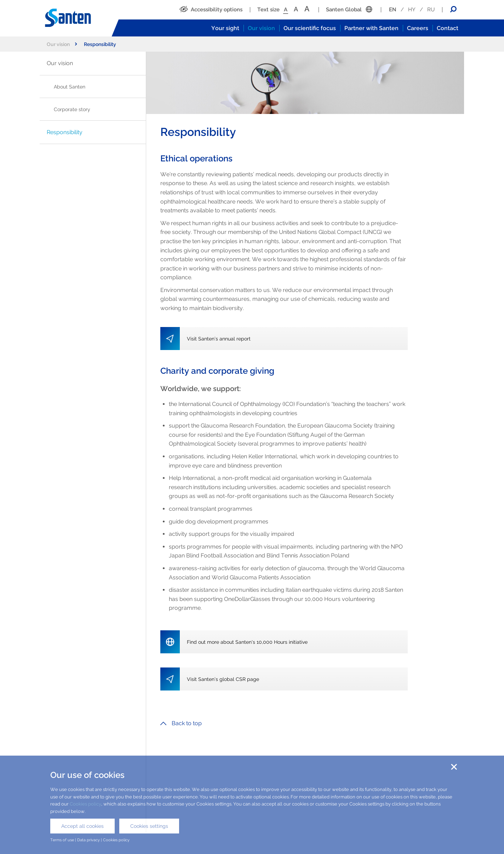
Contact (448, 28)
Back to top (181, 723)
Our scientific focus (310, 28)
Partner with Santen (371, 28)
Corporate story (72, 109)
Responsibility (65, 132)
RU (431, 10)
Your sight (225, 28)
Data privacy (88, 840)
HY (412, 10)
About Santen (70, 87)
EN (393, 10)
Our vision (261, 28)
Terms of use (62, 840)
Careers (418, 28)
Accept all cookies (82, 826)
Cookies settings (149, 826)
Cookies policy (85, 804)
